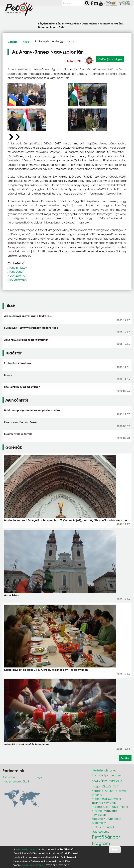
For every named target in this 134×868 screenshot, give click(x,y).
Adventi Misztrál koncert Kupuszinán (26, 340)
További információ (57, 865)
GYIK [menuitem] (61, 27)
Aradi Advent (12, 595)
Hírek (26, 42)
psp (116, 786)
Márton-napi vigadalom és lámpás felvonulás (32, 410)
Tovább (125, 758)
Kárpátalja (100, 775)
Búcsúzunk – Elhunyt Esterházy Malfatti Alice (31, 328)
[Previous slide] (11, 137)
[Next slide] (17, 137)
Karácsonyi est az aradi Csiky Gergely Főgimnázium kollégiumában (46, 670)
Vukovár (121, 791)
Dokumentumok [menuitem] (48, 27)
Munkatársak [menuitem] (73, 23)
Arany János (15, 271)
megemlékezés (17, 279)
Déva (107, 807)
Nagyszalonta (16, 275)
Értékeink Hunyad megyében (22, 387)
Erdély (96, 827)
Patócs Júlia (75, 61)
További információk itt (32, 865)
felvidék (109, 827)
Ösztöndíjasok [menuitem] (90, 23)
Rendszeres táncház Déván (21, 422)
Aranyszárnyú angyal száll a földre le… (28, 316)
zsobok (124, 807)
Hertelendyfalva (104, 770)
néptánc (97, 791)
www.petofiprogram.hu (27, 849)
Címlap (12, 42)
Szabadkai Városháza (18, 363)
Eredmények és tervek (18, 434)
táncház (97, 795)
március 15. (116, 781)
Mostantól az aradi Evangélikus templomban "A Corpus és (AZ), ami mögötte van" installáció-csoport (66, 520)
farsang (97, 807)
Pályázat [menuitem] (43, 23)
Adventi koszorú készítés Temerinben (27, 744)
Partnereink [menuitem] (107, 23)
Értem (115, 849)
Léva (115, 807)
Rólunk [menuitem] (60, 23)
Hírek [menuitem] (52, 23)
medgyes (116, 775)
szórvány (99, 780)
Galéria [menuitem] (119, 23)
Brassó (8, 375)
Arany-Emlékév (17, 268)
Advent (109, 791)
